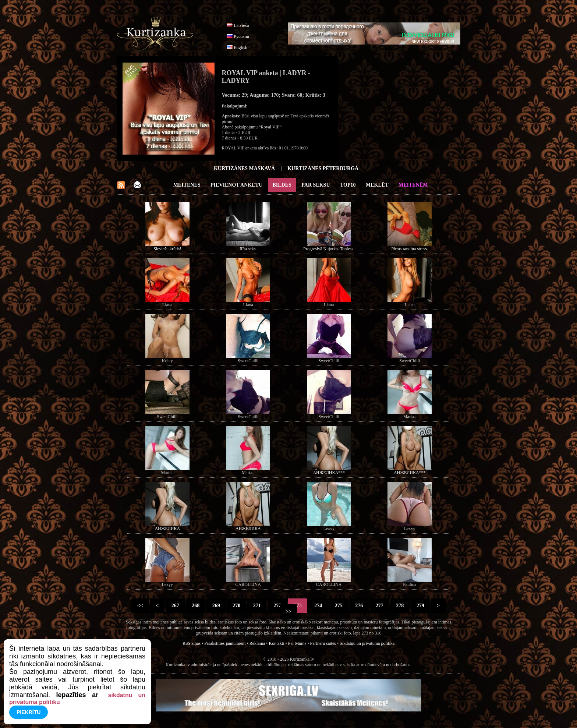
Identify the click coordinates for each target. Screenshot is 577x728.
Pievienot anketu (236, 185)
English (240, 47)
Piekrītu (29, 712)
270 (237, 606)
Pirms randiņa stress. (410, 249)
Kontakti (277, 643)
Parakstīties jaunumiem (225, 643)
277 (379, 606)
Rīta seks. (248, 249)
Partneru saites (323, 643)
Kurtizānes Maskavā (244, 168)
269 (216, 606)
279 (420, 606)
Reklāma (257, 643)
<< (140, 606)
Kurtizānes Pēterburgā (323, 168)
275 (339, 606)
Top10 (348, 185)
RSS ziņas (192, 643)
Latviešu (241, 25)
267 (175, 606)
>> (289, 612)
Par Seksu (316, 185)
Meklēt (377, 185)
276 (359, 606)
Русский (241, 36)
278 (400, 606)
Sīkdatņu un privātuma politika (367, 643)
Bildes (282, 185)
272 (277, 606)
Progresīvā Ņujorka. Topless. (329, 249)
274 (318, 606)
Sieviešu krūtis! (167, 249)
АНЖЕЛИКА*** (329, 473)
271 (257, 606)
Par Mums (297, 643)
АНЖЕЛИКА (167, 529)
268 (196, 606)
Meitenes (187, 185)
